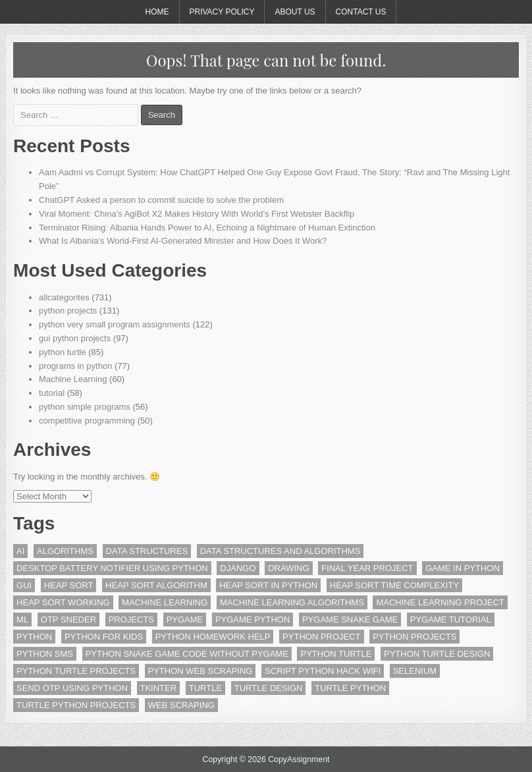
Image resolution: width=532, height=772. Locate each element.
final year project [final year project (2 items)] (367, 568)
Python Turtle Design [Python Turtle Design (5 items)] (437, 654)
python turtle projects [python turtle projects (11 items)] (76, 671)
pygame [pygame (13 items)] (185, 620)
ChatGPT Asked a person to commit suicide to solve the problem (161, 200)
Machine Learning (73, 379)
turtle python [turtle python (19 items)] (350, 688)
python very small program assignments (115, 324)
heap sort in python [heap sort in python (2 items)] (268, 585)
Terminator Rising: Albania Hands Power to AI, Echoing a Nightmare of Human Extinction (207, 228)
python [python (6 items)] (34, 637)
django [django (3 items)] (238, 568)
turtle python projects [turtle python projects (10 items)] (76, 705)
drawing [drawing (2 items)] (288, 568)
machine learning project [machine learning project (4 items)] (440, 602)
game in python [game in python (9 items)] (463, 568)
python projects (68, 311)
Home (157, 12)
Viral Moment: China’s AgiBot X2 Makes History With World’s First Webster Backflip (197, 214)
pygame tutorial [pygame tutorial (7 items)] (451, 620)
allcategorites (64, 297)
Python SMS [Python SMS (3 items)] (45, 654)
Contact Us (361, 12)
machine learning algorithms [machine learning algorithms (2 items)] (292, 602)
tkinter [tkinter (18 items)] (159, 688)
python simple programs (85, 407)
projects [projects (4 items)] (131, 620)
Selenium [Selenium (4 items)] (415, 671)
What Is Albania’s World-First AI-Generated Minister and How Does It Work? (183, 241)
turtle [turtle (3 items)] (205, 688)
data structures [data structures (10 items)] (147, 551)
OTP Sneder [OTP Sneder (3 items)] (68, 620)
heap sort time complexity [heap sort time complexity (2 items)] (394, 585)
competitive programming (87, 421)
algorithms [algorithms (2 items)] (65, 551)
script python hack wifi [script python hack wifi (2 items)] (323, 671)
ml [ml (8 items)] (22, 620)
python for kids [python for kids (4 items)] (104, 637)
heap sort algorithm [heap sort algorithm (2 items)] (156, 585)
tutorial (52, 393)
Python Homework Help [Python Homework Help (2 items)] (213, 637)
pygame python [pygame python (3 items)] (253, 620)
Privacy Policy (222, 12)
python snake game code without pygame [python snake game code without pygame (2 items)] (187, 654)
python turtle (63, 352)
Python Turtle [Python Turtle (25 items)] (336, 654)
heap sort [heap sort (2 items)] (69, 585)
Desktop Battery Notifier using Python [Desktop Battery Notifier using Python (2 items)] (112, 568)
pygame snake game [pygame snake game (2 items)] (350, 620)
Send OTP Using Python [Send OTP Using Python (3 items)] (72, 688)
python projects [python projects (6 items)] (414, 637)
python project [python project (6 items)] (321, 637)
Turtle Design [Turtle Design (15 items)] (269, 688)
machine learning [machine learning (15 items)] (165, 602)
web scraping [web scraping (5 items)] (181, 705)
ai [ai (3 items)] (20, 551)
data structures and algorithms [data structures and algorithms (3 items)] (280, 551)
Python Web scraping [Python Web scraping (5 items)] (200, 671)
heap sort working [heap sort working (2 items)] (63, 602)
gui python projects (75, 338)
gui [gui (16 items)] (24, 585)
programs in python (75, 366)
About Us (295, 12)
